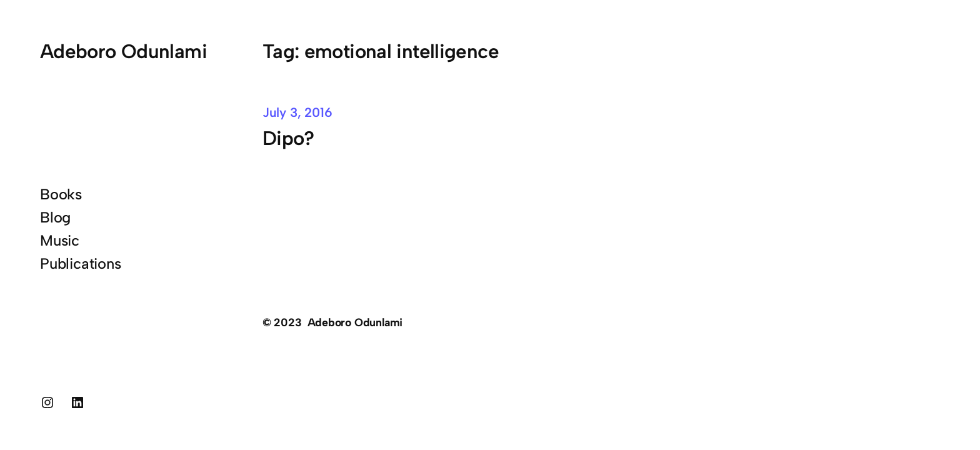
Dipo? (288, 138)
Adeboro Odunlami (123, 51)
